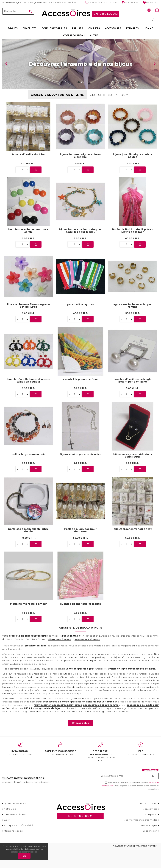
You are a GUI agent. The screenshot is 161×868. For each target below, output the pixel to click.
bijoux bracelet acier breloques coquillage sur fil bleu (80, 249)
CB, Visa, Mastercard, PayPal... (60, 768)
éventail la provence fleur (80, 398)
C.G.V (7, 839)
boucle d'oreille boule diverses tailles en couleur (28, 399)
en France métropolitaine (20, 768)
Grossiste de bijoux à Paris (80, 646)
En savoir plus (80, 742)
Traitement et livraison (16, 833)
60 (133, 257)
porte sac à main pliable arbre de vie (28, 549)
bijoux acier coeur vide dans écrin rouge (133, 474)
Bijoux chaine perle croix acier (80, 473)
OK (24, 856)
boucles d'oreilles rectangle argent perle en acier (133, 399)
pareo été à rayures (80, 323)
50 (28, 182)
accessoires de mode (56, 721)
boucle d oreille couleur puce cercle (28, 249)
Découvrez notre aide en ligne (141, 768)
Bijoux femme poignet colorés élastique (80, 175)
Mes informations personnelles (140, 839)
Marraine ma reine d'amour (28, 623)
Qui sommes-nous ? (15, 822)
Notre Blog (10, 828)
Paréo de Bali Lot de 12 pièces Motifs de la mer (133, 249)
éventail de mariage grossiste (80, 623)
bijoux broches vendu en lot (133, 548)
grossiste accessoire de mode (135, 721)
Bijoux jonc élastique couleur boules (133, 175)
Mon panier (151, 833)
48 (80, 332)
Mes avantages (149, 844)
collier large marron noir (28, 473)
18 (28, 557)
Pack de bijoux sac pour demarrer (80, 549)
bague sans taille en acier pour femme (133, 324)
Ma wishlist (150, 2)
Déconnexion (150, 849)
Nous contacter (149, 822)
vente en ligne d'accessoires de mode (132, 688)
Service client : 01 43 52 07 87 (101, 2)
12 (80, 182)
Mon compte (130, 2)
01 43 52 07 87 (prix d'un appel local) (101, 771)
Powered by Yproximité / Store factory (135, 865)
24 (133, 182)
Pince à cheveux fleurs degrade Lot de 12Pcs (28, 324)
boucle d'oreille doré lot (28, 173)
